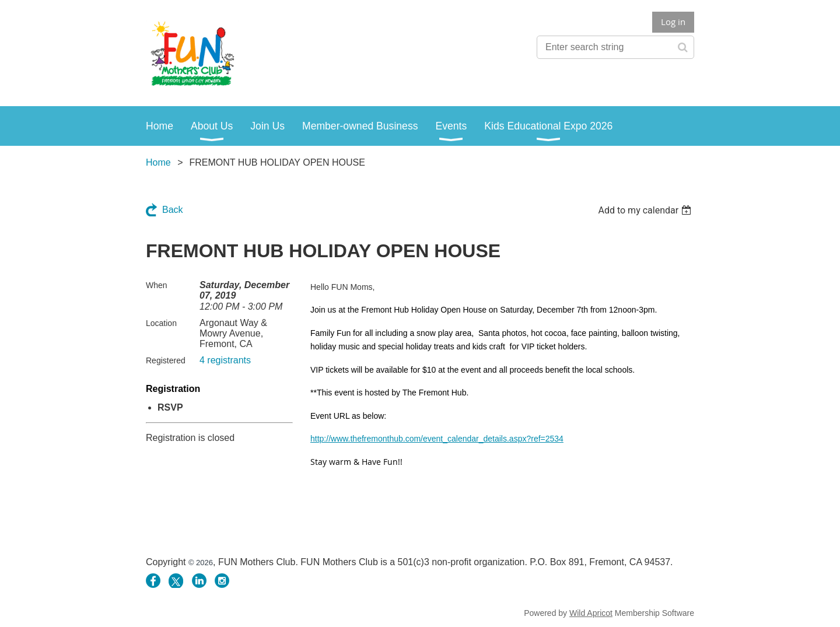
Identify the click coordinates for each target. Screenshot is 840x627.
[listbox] (646, 210)
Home (158, 162)
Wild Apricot (591, 613)
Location (161, 323)
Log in (673, 22)
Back (173, 210)
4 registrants (225, 360)
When (157, 285)
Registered (166, 360)
